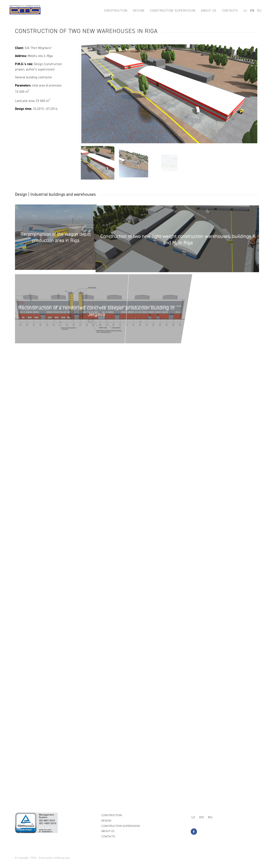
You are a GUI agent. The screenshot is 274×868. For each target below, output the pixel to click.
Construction (112, 815)
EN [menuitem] (201, 817)
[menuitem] (116, 11)
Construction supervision (121, 826)
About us (108, 831)
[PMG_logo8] (25, 11)
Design (106, 820)
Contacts (108, 836)
